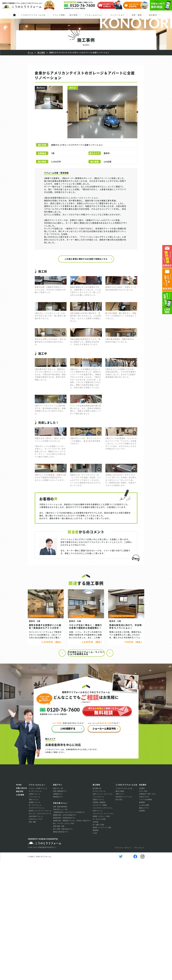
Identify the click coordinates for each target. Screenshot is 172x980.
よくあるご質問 (144, 924)
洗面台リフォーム (98, 919)
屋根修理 (96, 950)
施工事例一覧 (97, 908)
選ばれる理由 (120, 911)
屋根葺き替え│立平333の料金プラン (65, 934)
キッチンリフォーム (35, 911)
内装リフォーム (98, 930)
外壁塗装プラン (58, 913)
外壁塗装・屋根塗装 (99, 922)
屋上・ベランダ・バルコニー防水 (64, 943)
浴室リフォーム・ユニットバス (103, 913)
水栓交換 (96, 941)
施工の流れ (119, 919)
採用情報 (142, 930)
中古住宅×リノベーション (124, 916)
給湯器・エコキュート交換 (101, 936)
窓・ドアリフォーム (35, 924)
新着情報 (142, 922)
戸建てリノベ (120, 913)
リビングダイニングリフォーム (103, 927)
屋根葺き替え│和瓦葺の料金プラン (64, 937)
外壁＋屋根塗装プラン (60, 911)
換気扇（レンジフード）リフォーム (40, 930)
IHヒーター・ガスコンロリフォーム (40, 933)
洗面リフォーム (34, 919)
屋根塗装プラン (58, 916)
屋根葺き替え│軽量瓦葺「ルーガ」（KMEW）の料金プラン (72, 940)
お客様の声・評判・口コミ (148, 913)
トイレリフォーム (34, 916)
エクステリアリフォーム (36, 927)
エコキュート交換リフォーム (38, 908)
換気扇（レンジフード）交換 (102, 947)
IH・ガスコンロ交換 (99, 938)
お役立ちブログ (144, 916)
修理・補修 (32, 941)
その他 (95, 952)
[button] (67, 112)
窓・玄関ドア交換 (98, 944)
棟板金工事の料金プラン (61, 951)
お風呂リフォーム (34, 913)
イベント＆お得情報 (145, 919)
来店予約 (20, 911)
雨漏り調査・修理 (59, 946)
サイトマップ (139, 967)
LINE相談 (20, 914)
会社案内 (142, 908)
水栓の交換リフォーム (36, 936)
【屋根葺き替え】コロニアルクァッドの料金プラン (69, 932)
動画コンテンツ (144, 927)
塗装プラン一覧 (58, 908)
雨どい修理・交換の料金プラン (63, 948)
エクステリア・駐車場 (100, 924)
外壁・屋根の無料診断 (60, 926)
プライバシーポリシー (123, 967)
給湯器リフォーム (34, 922)
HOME (19, 904)
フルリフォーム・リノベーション (103, 933)
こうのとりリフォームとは (124, 908)
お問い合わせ (22, 907)
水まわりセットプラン (36, 938)
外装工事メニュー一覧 (60, 929)
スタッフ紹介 (143, 911)
